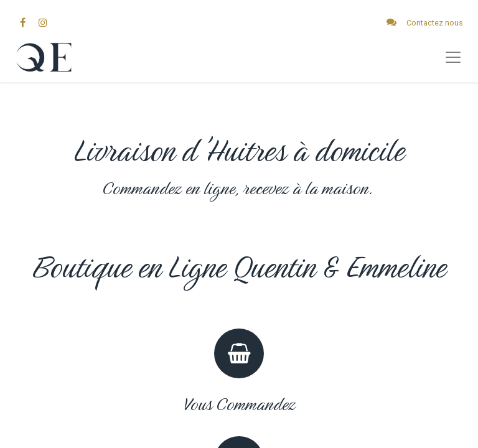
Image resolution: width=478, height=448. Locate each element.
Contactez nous (435, 23)
